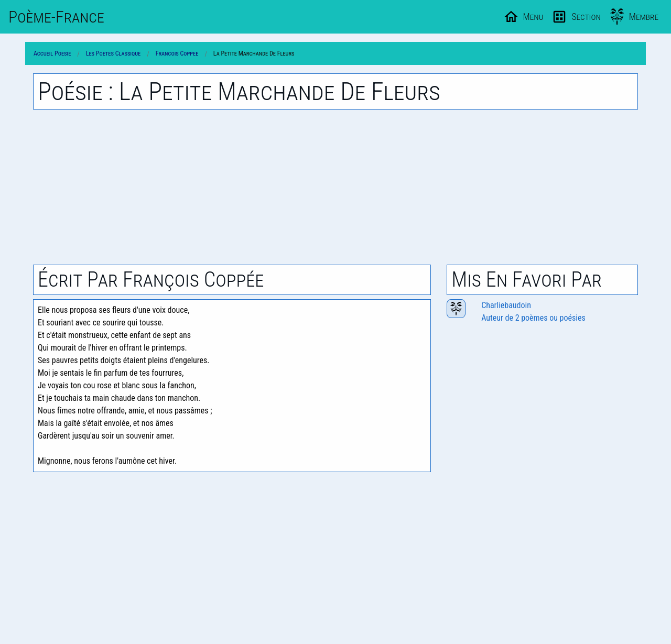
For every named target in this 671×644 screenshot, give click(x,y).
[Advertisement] (335, 187)
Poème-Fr (56, 17)
